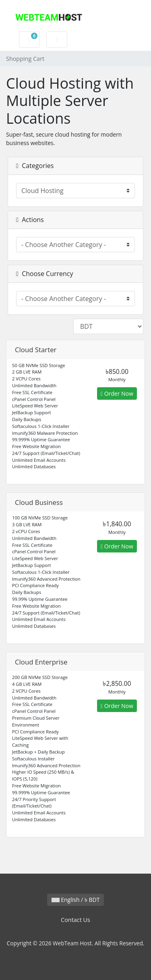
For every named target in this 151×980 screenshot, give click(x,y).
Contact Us (75, 920)
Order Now (117, 393)
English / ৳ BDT (76, 900)
